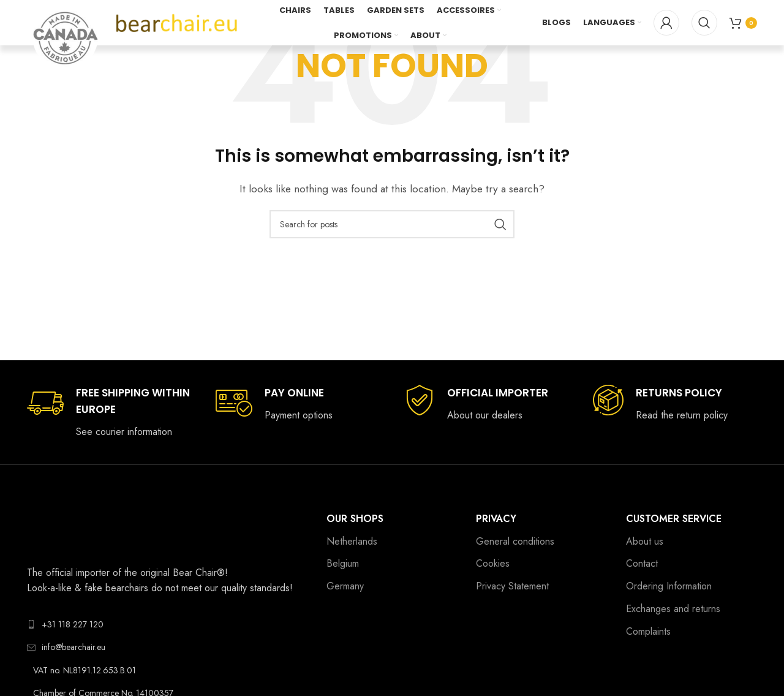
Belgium (343, 563)
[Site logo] (177, 24)
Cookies (493, 563)
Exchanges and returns (673, 609)
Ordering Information (669, 586)
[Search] (704, 25)
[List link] (168, 624)
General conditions (515, 541)
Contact (642, 563)
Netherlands (352, 541)
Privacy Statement (512, 586)
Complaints (648, 631)
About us (645, 541)
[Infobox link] (109, 412)
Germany (345, 586)
